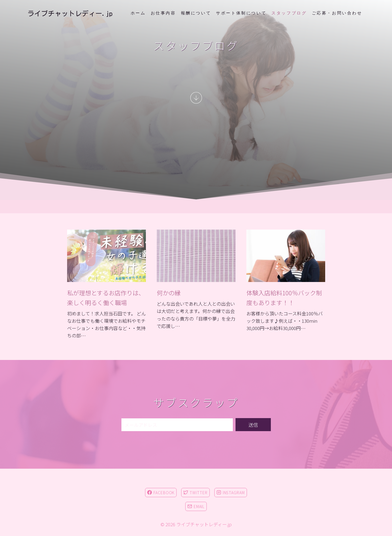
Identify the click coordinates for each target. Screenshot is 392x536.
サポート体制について (241, 13)
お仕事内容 (163, 13)
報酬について (196, 13)
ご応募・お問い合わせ (337, 13)
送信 (253, 425)
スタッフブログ (289, 13)
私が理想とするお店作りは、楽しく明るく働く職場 (106, 297)
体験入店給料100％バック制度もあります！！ (284, 297)
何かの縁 (169, 293)
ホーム (138, 13)
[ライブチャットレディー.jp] (70, 13)
